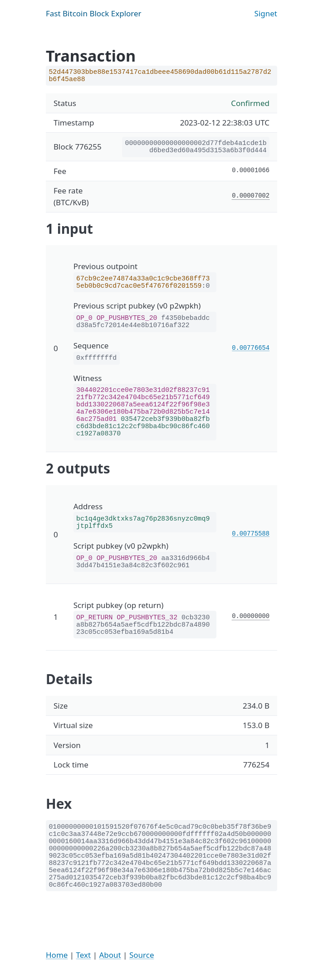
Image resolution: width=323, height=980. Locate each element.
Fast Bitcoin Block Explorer (94, 13)
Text (84, 955)
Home (57, 955)
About (110, 955)
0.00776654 (251, 348)
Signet (266, 13)
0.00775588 (251, 534)
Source (142, 955)
